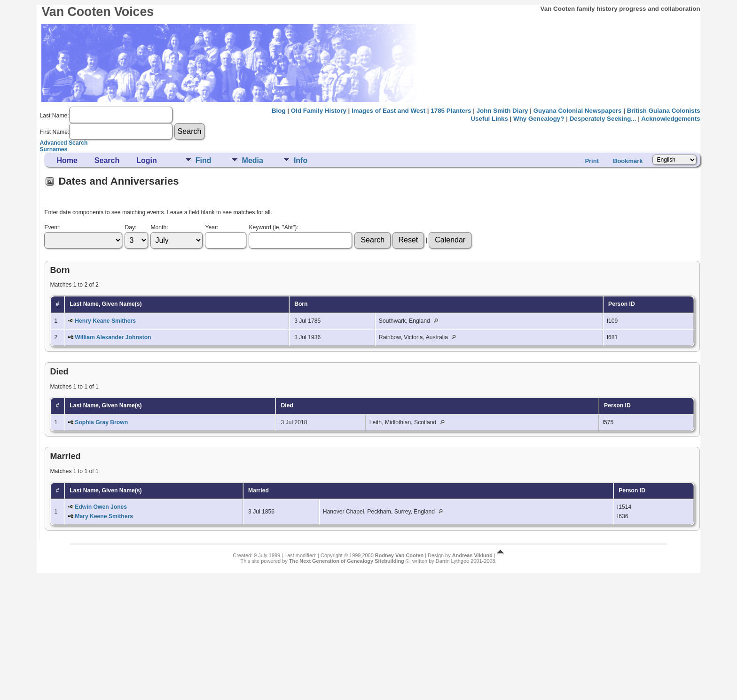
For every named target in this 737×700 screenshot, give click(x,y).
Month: (159, 227)
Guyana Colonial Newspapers (578, 111)
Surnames (53, 149)
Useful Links (489, 119)
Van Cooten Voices (98, 12)
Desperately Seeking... (603, 119)
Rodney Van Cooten (399, 555)
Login (147, 160)
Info (301, 160)
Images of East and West (388, 111)
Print (592, 161)
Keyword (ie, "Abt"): (273, 227)
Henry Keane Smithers (105, 321)
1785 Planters (451, 111)
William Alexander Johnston (113, 337)
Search (107, 160)
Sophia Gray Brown (101, 422)
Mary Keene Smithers (104, 516)
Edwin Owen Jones (101, 507)
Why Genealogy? (539, 119)
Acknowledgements (670, 119)
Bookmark (628, 161)
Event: (52, 227)
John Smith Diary (502, 111)
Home (67, 160)
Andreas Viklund (472, 555)
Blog (279, 111)
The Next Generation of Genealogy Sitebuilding (347, 561)
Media (253, 160)
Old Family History (319, 111)
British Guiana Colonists (664, 111)
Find (204, 160)
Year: (212, 227)
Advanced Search (63, 143)
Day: (130, 227)
